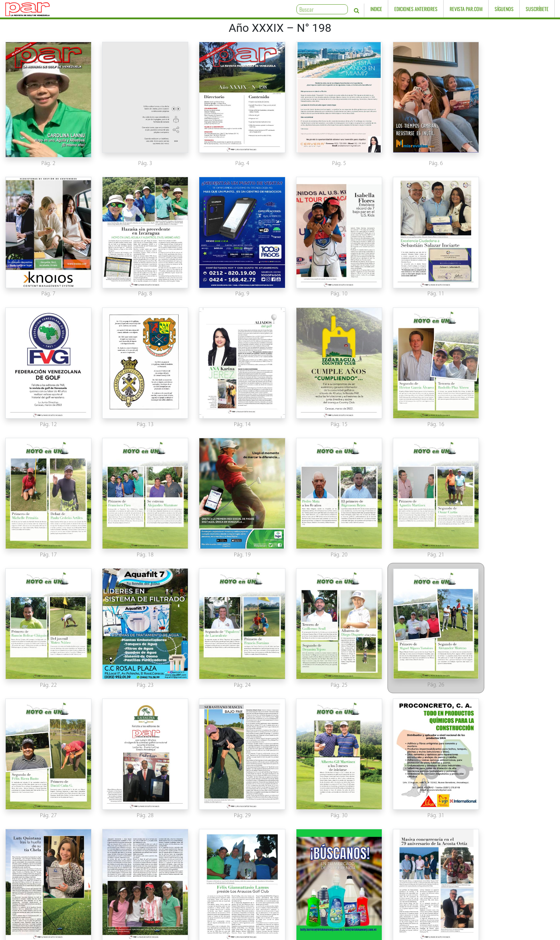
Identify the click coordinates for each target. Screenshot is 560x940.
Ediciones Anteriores (416, 9)
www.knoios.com (420, 934)
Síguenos (504, 9)
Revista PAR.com (466, 9)
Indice (376, 9)
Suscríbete (537, 9)
